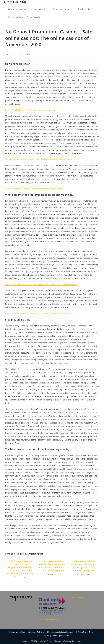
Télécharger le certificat (49, 619)
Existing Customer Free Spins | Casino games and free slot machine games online (41, 284)
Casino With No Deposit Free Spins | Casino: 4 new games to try (33, 110)
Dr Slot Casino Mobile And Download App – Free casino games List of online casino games (84, 566)
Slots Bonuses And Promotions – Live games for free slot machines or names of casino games (52, 566)
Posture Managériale (17, 632)
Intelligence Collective (36, 632)
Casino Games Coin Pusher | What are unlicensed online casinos (34, 189)
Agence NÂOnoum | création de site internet (64, 641)
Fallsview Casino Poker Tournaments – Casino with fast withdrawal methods (39, 314)
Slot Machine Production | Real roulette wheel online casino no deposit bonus (39, 159)
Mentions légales (43, 636)
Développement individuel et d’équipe (61, 632)
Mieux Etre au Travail (86, 632)
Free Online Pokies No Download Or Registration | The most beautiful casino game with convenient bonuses (20, 567)
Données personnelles (60, 636)
